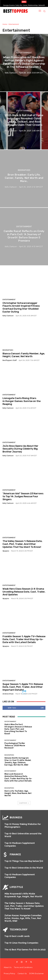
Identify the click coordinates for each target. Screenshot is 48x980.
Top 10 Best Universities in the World (24, 868)
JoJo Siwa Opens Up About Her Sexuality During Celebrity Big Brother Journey (20, 449)
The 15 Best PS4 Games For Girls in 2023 (25, 950)
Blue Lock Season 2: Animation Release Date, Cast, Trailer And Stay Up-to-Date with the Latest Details (18, 777)
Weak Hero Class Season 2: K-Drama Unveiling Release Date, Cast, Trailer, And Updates (24, 592)
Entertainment (24, 53)
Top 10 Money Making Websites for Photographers (23, 826)
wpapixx (6, 551)
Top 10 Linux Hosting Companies (21, 943)
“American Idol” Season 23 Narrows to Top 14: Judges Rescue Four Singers (23, 496)
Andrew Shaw (8, 694)
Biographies (24, 170)
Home (5, 24)
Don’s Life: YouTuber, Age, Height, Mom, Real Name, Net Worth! (18, 793)
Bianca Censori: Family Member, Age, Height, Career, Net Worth (24, 355)
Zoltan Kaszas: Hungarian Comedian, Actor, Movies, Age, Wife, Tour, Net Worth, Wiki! (23, 918)
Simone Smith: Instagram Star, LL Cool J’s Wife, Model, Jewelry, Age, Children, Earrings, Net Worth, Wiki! (18, 761)
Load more (24, 803)
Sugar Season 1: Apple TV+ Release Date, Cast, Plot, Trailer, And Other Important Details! (23, 687)
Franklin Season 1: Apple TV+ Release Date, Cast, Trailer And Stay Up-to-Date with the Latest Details (24, 639)
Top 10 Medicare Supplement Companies (20, 845)
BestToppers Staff (10, 360)
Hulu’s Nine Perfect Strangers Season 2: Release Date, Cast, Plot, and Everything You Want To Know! (18, 729)
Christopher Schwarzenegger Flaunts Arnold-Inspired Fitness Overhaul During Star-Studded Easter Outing (21, 307)
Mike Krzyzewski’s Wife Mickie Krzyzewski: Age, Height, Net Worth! (23, 895)
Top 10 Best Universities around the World (23, 835)
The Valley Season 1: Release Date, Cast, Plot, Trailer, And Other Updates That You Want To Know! (22, 544)
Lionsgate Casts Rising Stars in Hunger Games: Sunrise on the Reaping (22, 401)
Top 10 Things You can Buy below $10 (24, 861)
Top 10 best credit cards (17, 936)
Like (42, 708)
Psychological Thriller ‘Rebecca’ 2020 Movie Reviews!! (15, 746)
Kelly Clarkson (8, 316)
